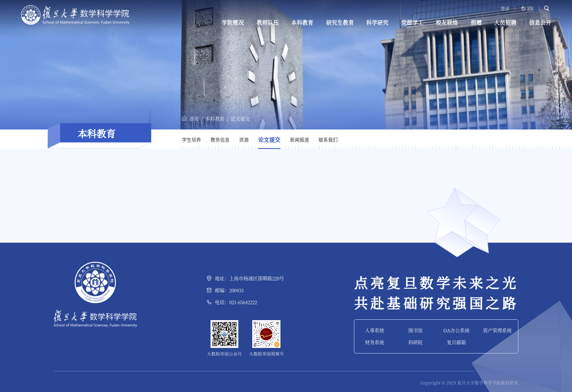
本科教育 (302, 22)
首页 (194, 119)
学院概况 (233, 22)
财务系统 (375, 342)
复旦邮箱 (456, 342)
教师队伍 (268, 22)
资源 (244, 140)
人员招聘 (505, 22)
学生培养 (191, 140)
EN (530, 9)
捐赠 (476, 22)
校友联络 (447, 22)
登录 (505, 9)
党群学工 (412, 22)
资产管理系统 (497, 330)
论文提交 (240, 119)
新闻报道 (300, 140)
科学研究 (377, 22)
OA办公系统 (456, 330)
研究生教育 (340, 22)
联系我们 (328, 140)
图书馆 (415, 330)
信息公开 (540, 22)
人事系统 (375, 330)
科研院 (415, 342)
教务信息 (220, 140)
